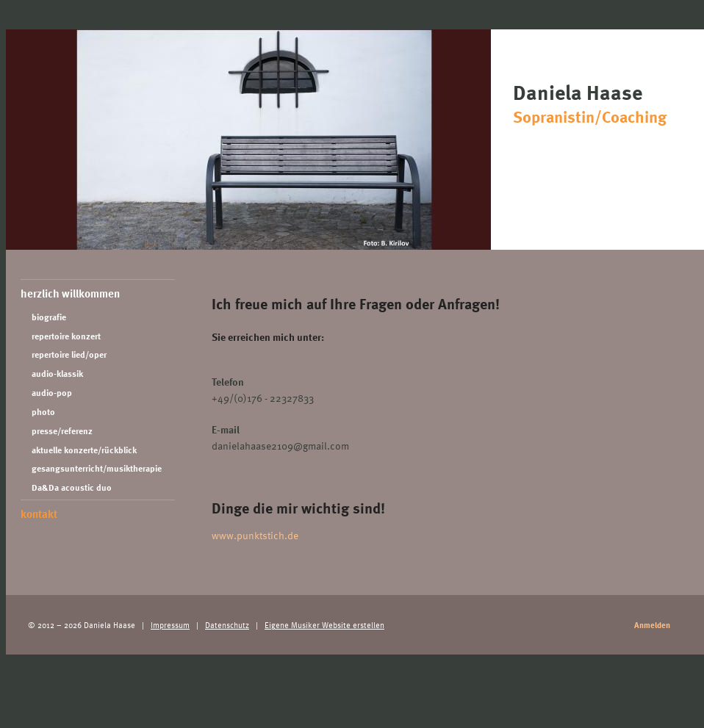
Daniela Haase (605, 102)
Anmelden (652, 625)
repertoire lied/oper (69, 354)
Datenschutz (227, 625)
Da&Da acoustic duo (72, 487)
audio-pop (52, 393)
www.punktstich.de (255, 535)
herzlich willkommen (70, 293)
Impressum (170, 625)
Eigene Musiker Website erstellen (324, 625)
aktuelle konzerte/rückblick (84, 450)
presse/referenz (62, 431)
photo (43, 412)
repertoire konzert (66, 336)
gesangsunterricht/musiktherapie (97, 468)
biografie (49, 317)
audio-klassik (57, 374)
